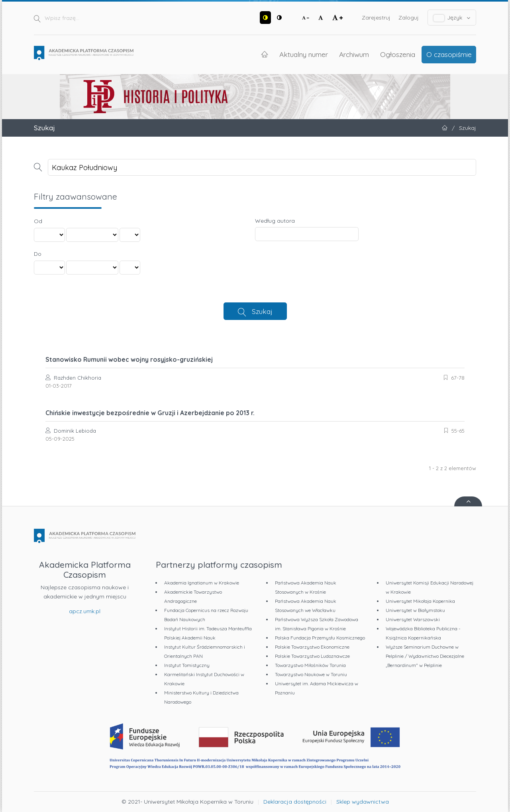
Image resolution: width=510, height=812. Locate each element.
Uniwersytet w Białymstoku (415, 610)
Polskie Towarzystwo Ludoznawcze (312, 656)
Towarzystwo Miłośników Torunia (310, 665)
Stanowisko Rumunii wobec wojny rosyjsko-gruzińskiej (129, 359)
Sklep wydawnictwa (363, 802)
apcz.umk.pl (85, 611)
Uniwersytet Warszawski (413, 619)
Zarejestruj (376, 18)
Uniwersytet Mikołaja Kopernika (420, 601)
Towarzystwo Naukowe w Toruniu (311, 674)
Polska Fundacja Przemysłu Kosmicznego (320, 638)
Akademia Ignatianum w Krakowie (202, 583)
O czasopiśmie (449, 54)
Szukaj (262, 311)
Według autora (275, 221)
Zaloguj (409, 18)
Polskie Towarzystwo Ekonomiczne (312, 647)
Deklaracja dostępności (295, 802)
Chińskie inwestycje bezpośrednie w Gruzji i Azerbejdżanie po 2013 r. (150, 413)
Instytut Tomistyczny (187, 665)
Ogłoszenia (398, 54)
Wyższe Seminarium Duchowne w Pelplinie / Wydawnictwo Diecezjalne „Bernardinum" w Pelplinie (425, 656)
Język (452, 18)
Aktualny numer (304, 54)
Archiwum (354, 54)
